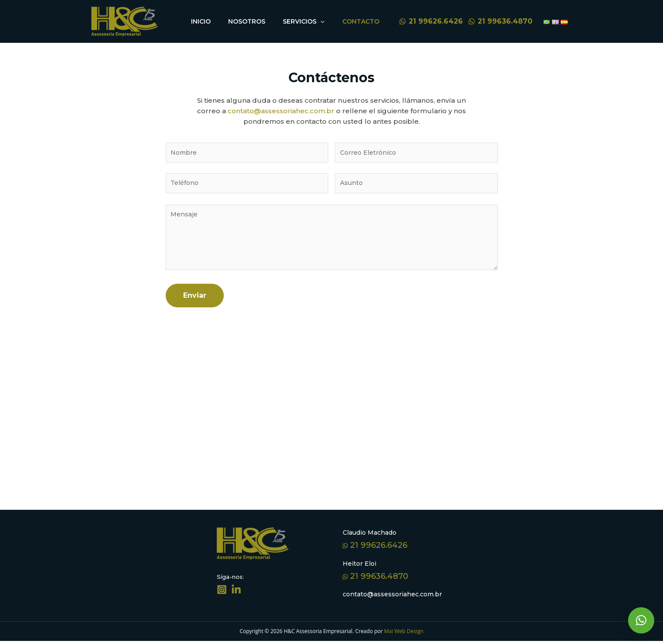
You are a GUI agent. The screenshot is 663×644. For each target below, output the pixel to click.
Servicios (310, 21)
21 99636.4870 (375, 579)
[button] (641, 620)
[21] (431, 21)
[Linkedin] (236, 593)
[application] (327, 21)
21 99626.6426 (375, 548)
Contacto (363, 21)
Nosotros (258, 21)
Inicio (216, 21)
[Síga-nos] (222, 593)
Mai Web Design (403, 634)
